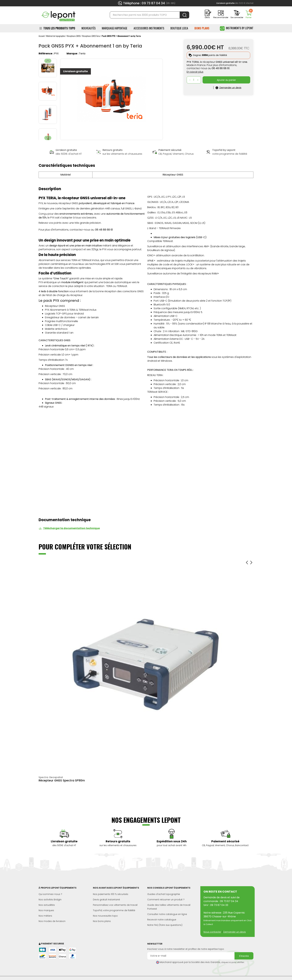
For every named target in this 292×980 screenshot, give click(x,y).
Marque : (72, 53)
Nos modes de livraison (52, 921)
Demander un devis (235, 932)
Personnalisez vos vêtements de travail (115, 905)
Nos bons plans (102, 921)
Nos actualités (47, 905)
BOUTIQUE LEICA (179, 28)
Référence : (46, 53)
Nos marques (46, 910)
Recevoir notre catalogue (162, 920)
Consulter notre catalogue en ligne (167, 914)
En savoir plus (195, 72)
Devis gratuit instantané (106, 900)
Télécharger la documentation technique (69, 528)
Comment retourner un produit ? (166, 900)
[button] (48, 138)
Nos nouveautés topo (105, 916)
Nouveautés (89, 28)
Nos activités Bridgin (50, 900)
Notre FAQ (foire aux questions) (165, 925)
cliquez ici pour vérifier (233, 962)
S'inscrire (244, 956)
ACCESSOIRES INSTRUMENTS (149, 28)
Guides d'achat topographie (164, 894)
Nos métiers (45, 916)
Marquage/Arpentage (115, 28)
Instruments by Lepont (237, 28)
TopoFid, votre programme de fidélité (114, 910)
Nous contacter (212, 932)
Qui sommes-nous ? (50, 894)
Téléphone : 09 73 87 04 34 (144, 3)
